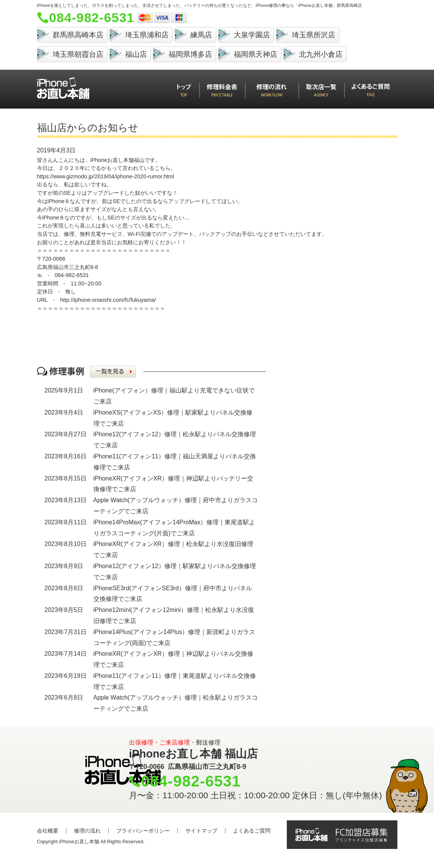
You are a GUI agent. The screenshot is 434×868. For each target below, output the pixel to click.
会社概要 (48, 831)
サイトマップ (201, 831)
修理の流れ (87, 831)
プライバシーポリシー (143, 831)
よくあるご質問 (252, 831)
